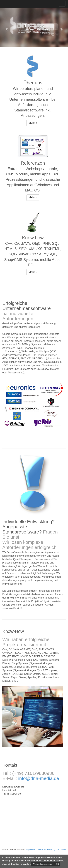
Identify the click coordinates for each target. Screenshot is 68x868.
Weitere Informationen (43, 864)
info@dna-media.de (39, 778)
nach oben (61, 849)
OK (57, 864)
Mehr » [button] (33, 123)
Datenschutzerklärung (46, 849)
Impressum (31, 849)
